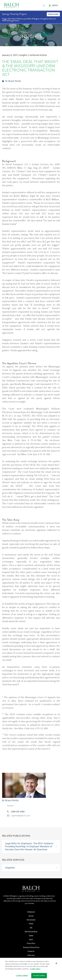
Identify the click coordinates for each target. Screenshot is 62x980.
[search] (44, 6)
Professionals (31, 912)
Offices (31, 924)
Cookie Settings (22, 975)
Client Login (31, 955)
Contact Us (31, 951)
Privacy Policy (31, 943)
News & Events (31, 920)
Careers (31, 935)
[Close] (56, 963)
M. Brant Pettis (13, 81)
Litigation (10, 868)
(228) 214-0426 (18, 812)
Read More (53, 14)
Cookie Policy (35, 969)
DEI (31, 928)
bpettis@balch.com (21, 816)
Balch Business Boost (31, 931)
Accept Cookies (39, 975)
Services (31, 916)
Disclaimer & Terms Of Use (31, 947)
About (31, 939)
